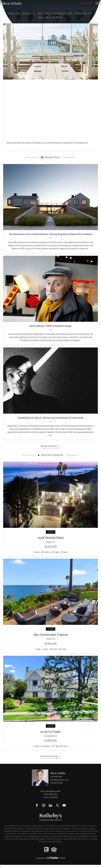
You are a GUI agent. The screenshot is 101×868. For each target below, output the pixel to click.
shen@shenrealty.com (59, 780)
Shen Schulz (58, 773)
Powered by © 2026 (51, 858)
